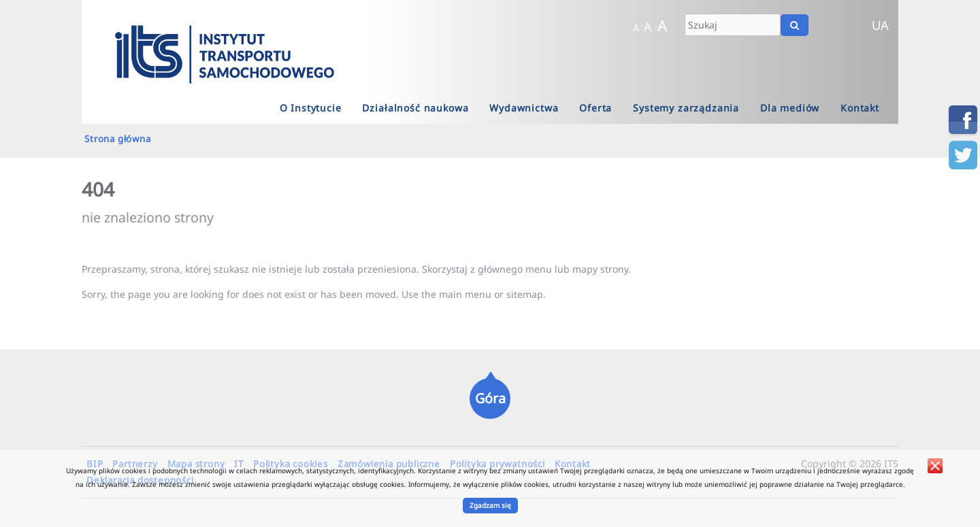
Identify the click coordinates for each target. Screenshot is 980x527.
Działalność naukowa (415, 108)
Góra (490, 398)
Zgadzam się (490, 505)
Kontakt (860, 108)
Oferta (595, 108)
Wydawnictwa (524, 108)
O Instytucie (311, 108)
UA (880, 25)
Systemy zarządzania (686, 108)
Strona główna (117, 139)
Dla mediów (790, 108)
